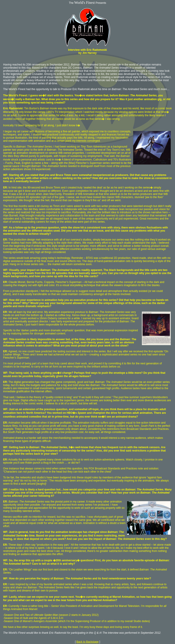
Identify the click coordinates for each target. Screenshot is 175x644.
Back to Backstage (87, 642)
